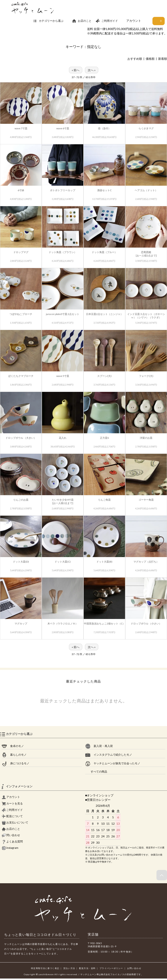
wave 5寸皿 (63, 376)
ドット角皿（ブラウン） (63, 252)
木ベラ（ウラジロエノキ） (63, 624)
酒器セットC (104, 190)
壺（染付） (104, 128)
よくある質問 (12, 842)
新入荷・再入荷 (99, 746)
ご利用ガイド (106, 21)
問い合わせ (11, 835)
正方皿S (104, 438)
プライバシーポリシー (111, 968)
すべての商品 (96, 772)
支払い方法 (69, 968)
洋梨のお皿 (146, 438)
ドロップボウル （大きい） (21, 438)
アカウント (134, 21)
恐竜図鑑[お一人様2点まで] (146, 254)
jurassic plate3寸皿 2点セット (63, 314)
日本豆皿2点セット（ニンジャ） (104, 314)
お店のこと (81, 21)
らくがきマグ (146, 128)
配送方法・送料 (87, 968)
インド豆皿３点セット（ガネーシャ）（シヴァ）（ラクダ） (146, 316)
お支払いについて (15, 823)
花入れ (63, 438)
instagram (10, 848)
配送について (12, 816)
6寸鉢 (21, 190)
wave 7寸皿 (21, 128)
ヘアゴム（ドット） (146, 190)
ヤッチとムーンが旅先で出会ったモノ (113, 763)
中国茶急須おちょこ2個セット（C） (104, 624)
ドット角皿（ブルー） (104, 252)
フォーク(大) (146, 376)
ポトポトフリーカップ (63, 190)
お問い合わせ (134, 968)
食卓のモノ (13, 746)
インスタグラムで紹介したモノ (109, 755)
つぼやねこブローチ (21, 314)
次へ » (92, 70)
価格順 (150, 59)
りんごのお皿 (21, 500)
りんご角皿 (104, 500)
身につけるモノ (15, 763)
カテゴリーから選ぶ (51, 21)
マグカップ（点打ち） (146, 562)
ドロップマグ (21, 252)
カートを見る (12, 803)
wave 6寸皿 (63, 128)
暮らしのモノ (14, 755)
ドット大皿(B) (104, 562)
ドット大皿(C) (63, 562)
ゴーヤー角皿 (146, 500)
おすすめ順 (135, 59)
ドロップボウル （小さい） (146, 624)
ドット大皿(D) (21, 562)
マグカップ (21, 624)
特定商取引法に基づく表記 (45, 968)
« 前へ (76, 70)
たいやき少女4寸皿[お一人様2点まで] (63, 501)
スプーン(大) (104, 376)
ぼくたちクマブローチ (21, 376)
